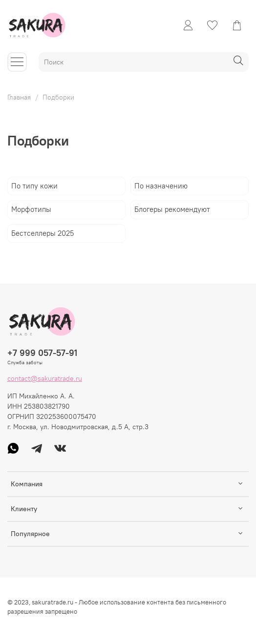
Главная (19, 97)
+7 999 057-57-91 (42, 353)
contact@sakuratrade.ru (45, 378)
